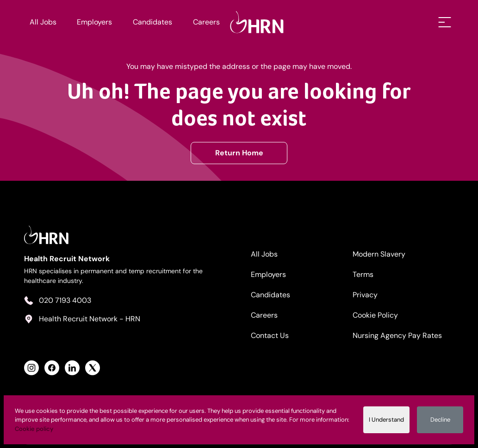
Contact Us (270, 335)
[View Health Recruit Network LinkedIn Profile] (72, 368)
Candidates (152, 22)
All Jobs (43, 22)
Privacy (365, 295)
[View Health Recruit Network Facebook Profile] (52, 368)
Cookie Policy (375, 315)
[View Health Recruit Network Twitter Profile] (93, 368)
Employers (94, 22)
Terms (363, 274)
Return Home (239, 153)
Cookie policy (34, 429)
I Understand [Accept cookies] (386, 420)
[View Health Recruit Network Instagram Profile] (31, 368)
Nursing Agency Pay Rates (397, 335)
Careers (206, 22)
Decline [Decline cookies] (440, 420)
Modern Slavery (379, 254)
